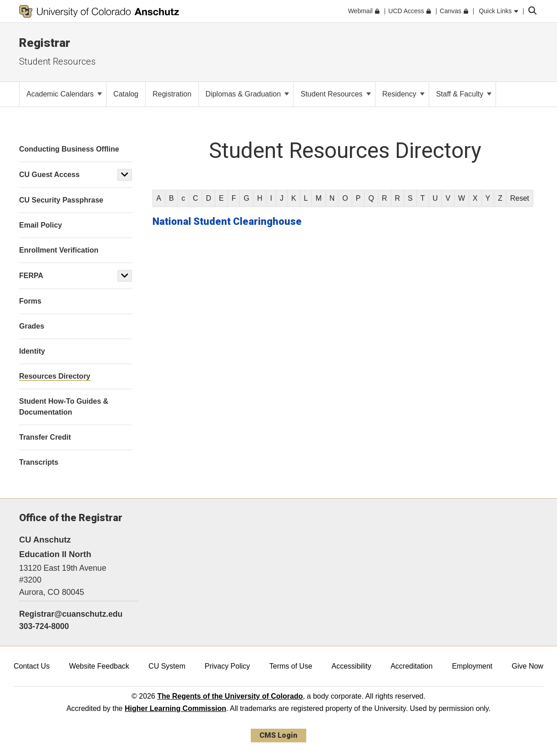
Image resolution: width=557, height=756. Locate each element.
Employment (472, 666)
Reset (520, 198)
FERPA (31, 276)
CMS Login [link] (278, 735)
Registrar (45, 43)
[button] (125, 175)
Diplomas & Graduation (248, 94)
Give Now (528, 666)
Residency (403, 94)
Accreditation (412, 666)
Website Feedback (99, 666)
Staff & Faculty (464, 94)
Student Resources (57, 61)
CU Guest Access (49, 175)
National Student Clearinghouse (227, 221)
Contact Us (32, 666)
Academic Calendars (64, 94)
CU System (167, 666)
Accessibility (352, 666)
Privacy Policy (228, 666)
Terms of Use (291, 666)
